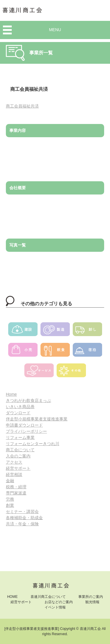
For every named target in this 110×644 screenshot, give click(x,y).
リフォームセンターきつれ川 (33, 444)
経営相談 (14, 474)
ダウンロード (18, 413)
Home (11, 394)
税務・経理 (16, 487)
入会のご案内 (18, 456)
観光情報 (92, 602)
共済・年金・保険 (22, 524)
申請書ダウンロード (24, 425)
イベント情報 (55, 607)
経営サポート (18, 468)
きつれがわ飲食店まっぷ (28, 400)
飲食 (55, 352)
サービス (39, 372)
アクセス (14, 462)
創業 (10, 505)
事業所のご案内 (91, 597)
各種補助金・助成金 (24, 518)
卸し (87, 331)
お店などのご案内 (59, 602)
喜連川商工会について (48, 597)
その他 (71, 372)
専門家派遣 (16, 493)
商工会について (20, 450)
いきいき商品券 (20, 407)
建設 (23, 331)
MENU (55, 30)
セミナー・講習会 (22, 511)
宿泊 (87, 352)
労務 (10, 499)
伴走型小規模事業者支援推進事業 (37, 419)
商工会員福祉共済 (22, 106)
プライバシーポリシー (26, 431)
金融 (10, 481)
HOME (12, 597)
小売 (23, 352)
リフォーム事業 (20, 437)
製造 (55, 331)
